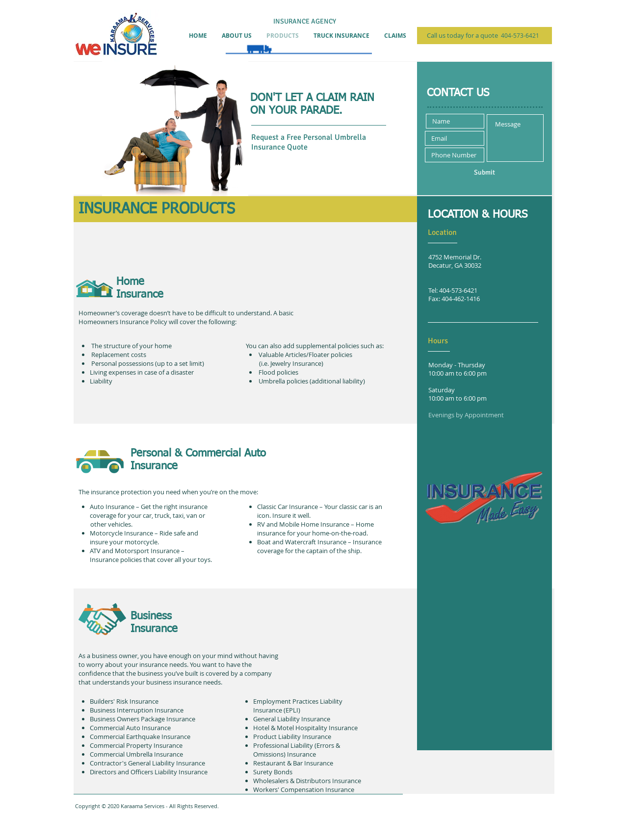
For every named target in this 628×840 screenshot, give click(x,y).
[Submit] (484, 173)
